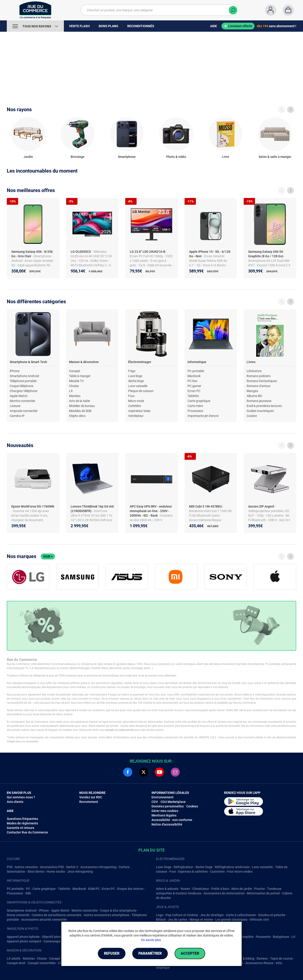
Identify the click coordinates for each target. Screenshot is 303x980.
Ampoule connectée (24, 411)
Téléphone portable (23, 381)
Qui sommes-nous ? (21, 797)
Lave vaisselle (138, 386)
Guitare (124, 867)
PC (28, 889)
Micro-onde (136, 401)
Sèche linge (136, 381)
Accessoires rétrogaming (98, 867)
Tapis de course (281, 958)
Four (131, 396)
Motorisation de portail (263, 893)
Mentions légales (164, 815)
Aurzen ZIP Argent (262, 506)
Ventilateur (136, 416)
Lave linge (135, 376)
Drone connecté (18, 915)
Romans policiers (259, 376)
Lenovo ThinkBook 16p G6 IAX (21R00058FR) (92, 509)
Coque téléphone (22, 386)
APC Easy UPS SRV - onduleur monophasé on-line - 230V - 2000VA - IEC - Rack (151, 511)
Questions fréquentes (22, 819)
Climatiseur (201, 889)
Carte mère (195, 406)
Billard (161, 920)
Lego (160, 915)
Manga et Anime (201, 920)
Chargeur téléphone (24, 391)
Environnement (162, 797)
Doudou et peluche (272, 915)
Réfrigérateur (183, 867)
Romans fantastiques (262, 381)
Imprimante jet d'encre (203, 416)
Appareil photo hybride (23, 937)
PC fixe (192, 381)
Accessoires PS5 (52, 867)
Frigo (132, 371)
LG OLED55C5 (81, 252)
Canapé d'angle (60, 958)
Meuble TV (76, 381)
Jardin (28, 157)
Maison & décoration (84, 362)
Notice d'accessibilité (167, 824)
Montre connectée (22, 401)
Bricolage (78, 157)
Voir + (48, 556)
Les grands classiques (231, 920)
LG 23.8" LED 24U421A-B (148, 252)
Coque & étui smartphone (118, 910)
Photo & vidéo (176, 157)
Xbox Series (36, 872)
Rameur (262, 958)
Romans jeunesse (259, 401)
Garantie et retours (20, 828)
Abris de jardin (242, 889)
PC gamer (194, 386)
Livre (226, 157)
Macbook (194, 376)
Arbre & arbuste (167, 889)
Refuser (112, 953)
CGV (155, 802)
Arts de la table (79, 401)
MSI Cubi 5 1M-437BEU (206, 506)
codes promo (126, 730)
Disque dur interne (130, 889)
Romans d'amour (259, 386)
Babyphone (281, 937)
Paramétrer (150, 953)
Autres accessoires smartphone (107, 915)
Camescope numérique (60, 941)
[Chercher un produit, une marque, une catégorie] (160, 10)
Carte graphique (199, 401)
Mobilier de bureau (82, 406)
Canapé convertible (42, 963)
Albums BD (254, 396)
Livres (251, 362)
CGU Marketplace (173, 802)
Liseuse (15, 406)
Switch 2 (72, 867)
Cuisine (252, 416)
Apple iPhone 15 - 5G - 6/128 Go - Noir (210, 254)
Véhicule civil (259, 920)
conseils (110, 730)
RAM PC (94, 889)
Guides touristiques (260, 411)
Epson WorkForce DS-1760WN (33, 506)
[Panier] (288, 10)
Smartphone (127, 157)
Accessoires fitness (259, 963)
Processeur (195, 411)
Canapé (75, 371)
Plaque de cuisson (141, 391)
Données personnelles (168, 806)
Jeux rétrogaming (80, 872)
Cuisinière (218, 872)
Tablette (193, 396)
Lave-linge (164, 867)
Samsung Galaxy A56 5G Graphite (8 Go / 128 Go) (266, 254)
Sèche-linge (204, 867)
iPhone (15, 371)
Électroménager (140, 362)
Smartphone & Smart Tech (28, 362)
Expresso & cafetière (193, 872)
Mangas (252, 391)
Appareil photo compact (24, 941)
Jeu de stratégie (212, 915)
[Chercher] (233, 10)
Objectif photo (52, 937)
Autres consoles (26, 867)
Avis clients (15, 802)
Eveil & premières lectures (264, 406)
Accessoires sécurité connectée (44, 920)
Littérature (254, 371)
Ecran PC (194, 391)
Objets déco (77, 416)
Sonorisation (16, 872)
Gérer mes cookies (165, 811)
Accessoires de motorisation (224, 893)
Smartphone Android (24, 376)
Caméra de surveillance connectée (57, 915)
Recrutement (89, 802)
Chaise (74, 386)
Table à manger (80, 376)
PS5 (10, 867)
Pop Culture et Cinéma (182, 915)
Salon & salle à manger (275, 157)
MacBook (79, 889)
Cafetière (135, 406)
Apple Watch (19, 396)
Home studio (56, 872)
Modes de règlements (22, 823)
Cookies (192, 806)
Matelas (75, 396)
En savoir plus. (151, 940)
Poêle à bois (220, 889)
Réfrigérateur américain (232, 867)
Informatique (197, 362)
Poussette (263, 937)
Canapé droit (16, 963)
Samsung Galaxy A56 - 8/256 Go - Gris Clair (32, 254)
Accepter (190, 953)
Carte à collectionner (241, 915)
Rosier (185, 889)
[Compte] (271, 10)
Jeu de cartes (178, 920)
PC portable (196, 371)
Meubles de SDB (80, 411)
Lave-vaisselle (262, 867)
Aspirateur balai (139, 411)
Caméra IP (17, 416)
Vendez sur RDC (91, 797)
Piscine (260, 889)
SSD (28, 893)
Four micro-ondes (240, 872)
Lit (71, 391)
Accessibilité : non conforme (172, 820)
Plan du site (151, 850)
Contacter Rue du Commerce (27, 832)
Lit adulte (14, 958)
